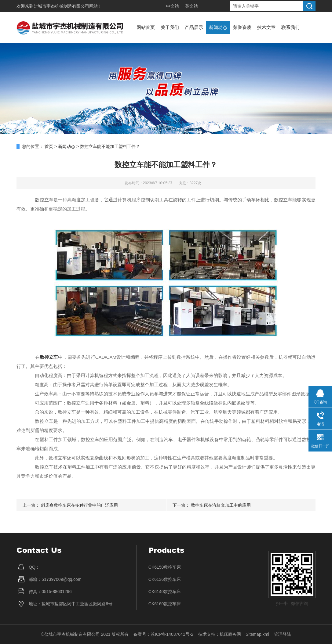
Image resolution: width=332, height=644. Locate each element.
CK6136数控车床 (165, 579)
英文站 (192, 6)
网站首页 (146, 27)
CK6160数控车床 (165, 604)
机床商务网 (230, 634)
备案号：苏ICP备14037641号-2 (163, 634)
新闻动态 (218, 27)
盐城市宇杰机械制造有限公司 (61, 6)
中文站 (173, 6)
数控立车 (49, 357)
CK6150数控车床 (165, 567)
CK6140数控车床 (165, 592)
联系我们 (290, 27)
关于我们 (170, 27)
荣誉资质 (242, 27)
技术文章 (266, 27)
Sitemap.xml (257, 634)
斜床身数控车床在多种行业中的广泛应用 (79, 505)
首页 (49, 146)
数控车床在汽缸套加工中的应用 (221, 505)
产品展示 (194, 27)
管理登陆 (283, 634)
